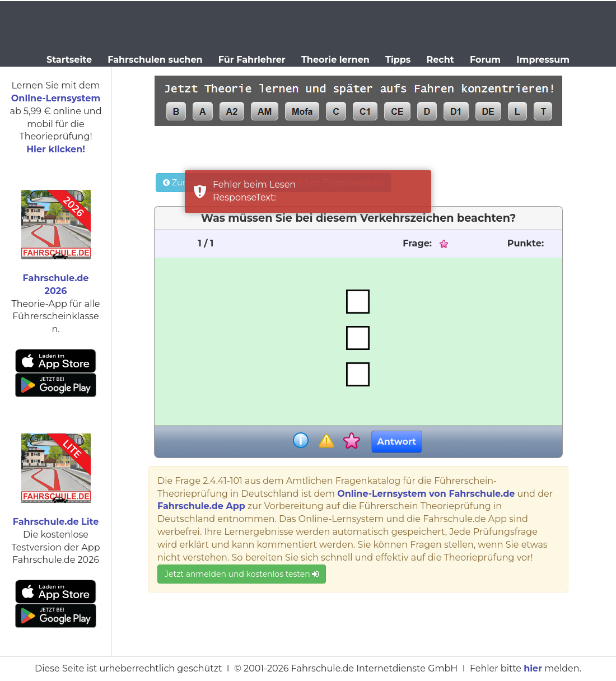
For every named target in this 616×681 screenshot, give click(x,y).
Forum (485, 60)
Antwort (397, 442)
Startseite (69, 60)
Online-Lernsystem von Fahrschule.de (426, 494)
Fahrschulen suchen (155, 60)
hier (533, 668)
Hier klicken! (56, 149)
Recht (440, 60)
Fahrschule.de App (201, 506)
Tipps (398, 60)
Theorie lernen (335, 60)
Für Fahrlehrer (252, 60)
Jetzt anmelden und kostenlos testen (242, 574)
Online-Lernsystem (56, 98)
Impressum (543, 60)
